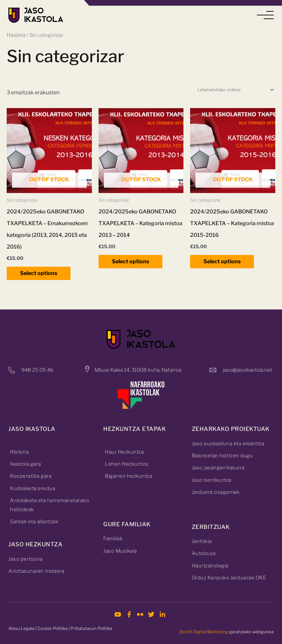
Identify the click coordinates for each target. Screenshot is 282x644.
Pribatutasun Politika (91, 628)
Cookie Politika (52, 628)
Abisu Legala (21, 628)
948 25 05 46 (37, 370)
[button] (265, 15)
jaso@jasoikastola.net (247, 370)
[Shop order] (235, 90)
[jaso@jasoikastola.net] (213, 370)
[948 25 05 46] (12, 370)
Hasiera (16, 35)
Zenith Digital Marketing (204, 632)
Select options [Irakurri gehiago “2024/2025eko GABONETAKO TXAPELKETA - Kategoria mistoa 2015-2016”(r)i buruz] (222, 261)
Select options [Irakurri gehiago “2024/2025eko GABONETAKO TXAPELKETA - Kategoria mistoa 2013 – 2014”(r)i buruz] (130, 261)
